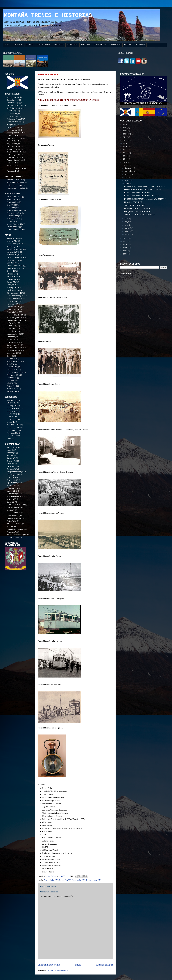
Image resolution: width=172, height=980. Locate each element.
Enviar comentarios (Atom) (59, 970)
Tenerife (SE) (11, 436)
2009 (125, 248)
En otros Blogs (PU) (14, 213)
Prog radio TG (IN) (14, 146)
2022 (125, 137)
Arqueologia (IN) (13, 97)
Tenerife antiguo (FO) (15, 372)
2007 (125, 254)
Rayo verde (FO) (13, 353)
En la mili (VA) (12, 480)
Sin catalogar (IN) (13, 155)
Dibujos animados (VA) (15, 472)
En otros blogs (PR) (14, 216)
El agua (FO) (11, 282)
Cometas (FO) (12, 263)
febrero (128, 231)
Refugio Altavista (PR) (15, 224)
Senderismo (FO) (13, 361)
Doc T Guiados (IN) (14, 108)
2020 (125, 143)
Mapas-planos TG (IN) (15, 133)
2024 (125, 131)
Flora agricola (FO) (14, 301)
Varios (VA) (11, 521)
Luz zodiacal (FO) (13, 331)
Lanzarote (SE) (12, 419)
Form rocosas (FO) (14, 309)
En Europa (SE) (12, 406)
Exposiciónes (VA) (13, 483)
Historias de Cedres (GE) (16, 188)
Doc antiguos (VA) (13, 475)
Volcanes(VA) (12, 532)
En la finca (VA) (12, 477)
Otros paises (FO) (13, 345)
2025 (125, 128)
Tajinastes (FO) (12, 367)
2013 (125, 165)
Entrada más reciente (49, 965)
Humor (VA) (11, 485)
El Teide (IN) (11, 111)
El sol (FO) (10, 285)
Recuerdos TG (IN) (14, 149)
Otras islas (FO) (12, 342)
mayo (127, 222)
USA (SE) (10, 439)
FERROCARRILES (43, 45)
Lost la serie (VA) (13, 494)
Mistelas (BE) (11, 499)
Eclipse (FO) (11, 274)
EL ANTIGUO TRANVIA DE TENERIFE (137, 193)
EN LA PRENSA (100, 45)
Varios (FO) (11, 386)
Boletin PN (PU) (12, 199)
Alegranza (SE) (12, 400)
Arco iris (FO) (12, 241)
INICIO (7, 45)
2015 (125, 159)
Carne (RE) (11, 464)
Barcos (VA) (11, 458)
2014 (125, 162)
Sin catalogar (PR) (13, 227)
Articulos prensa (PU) (15, 197)
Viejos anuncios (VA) (14, 524)
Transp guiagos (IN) (94, 880)
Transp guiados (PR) (14, 229)
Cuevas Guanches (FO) (15, 266)
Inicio (78, 965)
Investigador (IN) (78, 880)
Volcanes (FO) (12, 391)
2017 (125, 153)
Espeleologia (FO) (13, 290)
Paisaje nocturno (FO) (15, 348)
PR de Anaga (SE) (13, 428)
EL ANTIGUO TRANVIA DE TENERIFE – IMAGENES (142, 196)
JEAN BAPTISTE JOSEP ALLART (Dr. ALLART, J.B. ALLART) (145, 186)
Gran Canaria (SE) (13, 408)
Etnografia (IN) (12, 116)
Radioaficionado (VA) (15, 507)
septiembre (129, 177)
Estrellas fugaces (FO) (15, 293)
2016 (125, 156)
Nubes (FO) (11, 339)
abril (127, 225)
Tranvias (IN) (11, 163)
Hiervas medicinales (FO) (16, 320)
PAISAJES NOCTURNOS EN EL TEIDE (137, 212)
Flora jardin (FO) (13, 304)
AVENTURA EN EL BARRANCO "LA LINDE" (139, 215)
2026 (125, 124)
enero (127, 234)
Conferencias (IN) (13, 103)
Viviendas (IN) (12, 171)
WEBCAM (128, 45)
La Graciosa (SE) (13, 414)
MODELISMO (86, 45)
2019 (125, 146)
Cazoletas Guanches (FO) (16, 258)
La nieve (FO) (12, 329)
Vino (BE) (10, 526)
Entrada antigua (105, 965)
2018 (125, 150)
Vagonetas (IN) (12, 166)
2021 (125, 140)
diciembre (129, 168)
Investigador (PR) (13, 219)
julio (127, 184)
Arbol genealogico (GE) (15, 183)
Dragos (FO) (11, 271)
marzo (127, 228)
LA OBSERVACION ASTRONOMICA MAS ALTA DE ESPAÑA (145, 199)
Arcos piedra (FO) (13, 244)
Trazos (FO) (11, 380)
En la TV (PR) (11, 205)
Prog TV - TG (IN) (13, 141)
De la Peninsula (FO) (14, 268)
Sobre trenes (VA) (13, 516)
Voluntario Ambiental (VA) (16, 535)
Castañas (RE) (12, 466)
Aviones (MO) (12, 453)
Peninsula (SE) (12, 433)
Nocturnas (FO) (12, 337)
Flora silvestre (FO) (14, 307)
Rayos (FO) (11, 356)
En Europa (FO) (12, 288)
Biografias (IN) (12, 100)
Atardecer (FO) (12, 255)
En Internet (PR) (12, 202)
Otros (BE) (11, 502)
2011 (125, 241)
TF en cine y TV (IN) (14, 157)
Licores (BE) (11, 491)
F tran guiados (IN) (51, 880)
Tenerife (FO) (12, 370)
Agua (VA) (10, 450)
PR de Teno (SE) (12, 430)
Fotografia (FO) (65, 880)
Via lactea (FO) (12, 389)
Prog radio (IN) (12, 144)
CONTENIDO (18, 45)
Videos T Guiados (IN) (15, 168)
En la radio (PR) (12, 208)
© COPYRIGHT (115, 45)
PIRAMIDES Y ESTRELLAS (133, 202)
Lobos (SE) (11, 422)
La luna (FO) (11, 326)
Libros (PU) (11, 221)
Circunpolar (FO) (13, 260)
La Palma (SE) (12, 417)
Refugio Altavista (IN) (15, 152)
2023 (125, 134)
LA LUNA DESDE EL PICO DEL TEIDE (137, 208)
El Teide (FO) (11, 279)
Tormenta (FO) (12, 378)
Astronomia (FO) (13, 252)
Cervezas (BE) (12, 469)
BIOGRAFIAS (59, 45)
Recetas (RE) (11, 510)
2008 (125, 251)
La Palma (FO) (12, 323)
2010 (125, 244)
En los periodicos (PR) (15, 210)
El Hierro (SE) (11, 403)
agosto (128, 181)
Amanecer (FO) (12, 238)
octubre (128, 174)
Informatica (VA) (13, 488)
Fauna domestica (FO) (15, 296)
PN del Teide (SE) (13, 425)
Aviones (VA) (11, 455)
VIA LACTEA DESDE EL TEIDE (135, 205)
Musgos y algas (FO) (14, 334)
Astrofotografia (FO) (14, 249)
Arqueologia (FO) (13, 247)
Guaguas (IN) (12, 124)
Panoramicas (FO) (13, 350)
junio (127, 219)
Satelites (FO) (12, 359)
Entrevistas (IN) (12, 114)
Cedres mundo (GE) (14, 185)
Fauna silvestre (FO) (14, 298)
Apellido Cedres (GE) (15, 180)
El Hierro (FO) (12, 277)
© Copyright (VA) (13, 537)
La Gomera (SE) (12, 411)
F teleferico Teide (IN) (15, 119)
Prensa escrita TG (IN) (15, 138)
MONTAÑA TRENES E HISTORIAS (48, 16)
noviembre (129, 171)
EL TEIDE (30, 45)
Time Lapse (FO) (13, 375)
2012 (125, 238)
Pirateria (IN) (11, 135)
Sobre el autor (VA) (14, 513)
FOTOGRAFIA (72, 45)
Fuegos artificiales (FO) (15, 315)
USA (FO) (10, 383)
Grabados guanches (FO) (16, 318)
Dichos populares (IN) (15, 105)
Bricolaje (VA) (12, 461)
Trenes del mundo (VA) (15, 518)
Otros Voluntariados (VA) (16, 505)
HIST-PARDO (140, 45)
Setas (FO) (10, 364)
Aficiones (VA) (12, 447)
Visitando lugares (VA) (15, 529)
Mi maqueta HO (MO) (15, 496)
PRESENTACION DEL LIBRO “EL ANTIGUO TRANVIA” (143, 190)
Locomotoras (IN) (13, 130)
